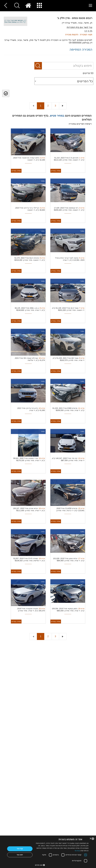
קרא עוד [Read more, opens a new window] (77, 851)
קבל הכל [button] (20, 849)
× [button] (91, 839)
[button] (62, 865)
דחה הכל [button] (20, 855)
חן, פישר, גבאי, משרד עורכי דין (77, 23)
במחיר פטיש (57, 116)
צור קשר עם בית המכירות (79, 27)
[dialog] (48, 852)
